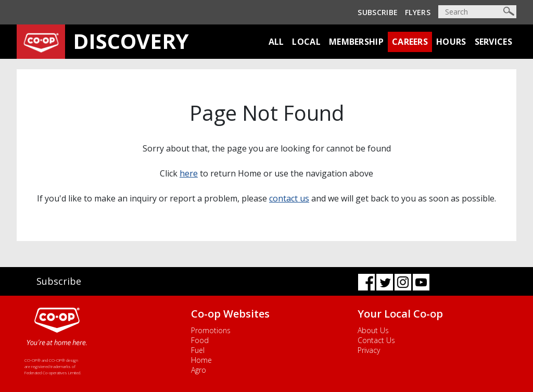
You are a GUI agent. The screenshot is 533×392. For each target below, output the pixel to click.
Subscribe (378, 12)
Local (306, 42)
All (276, 42)
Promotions (211, 330)
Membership (356, 42)
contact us (289, 198)
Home (201, 360)
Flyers (418, 12)
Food (200, 340)
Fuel (198, 350)
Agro (199, 370)
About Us (373, 330)
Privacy (369, 350)
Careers (410, 42)
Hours (451, 42)
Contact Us (376, 340)
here (189, 173)
